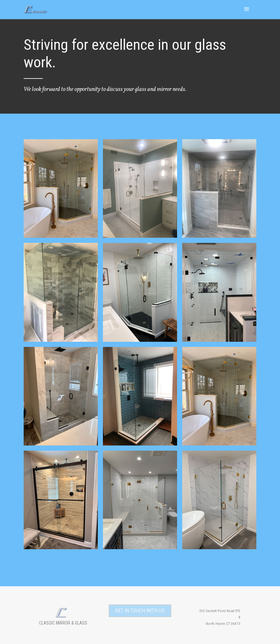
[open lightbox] (61, 188)
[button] (247, 9)
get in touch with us (140, 611)
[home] (37, 7)
